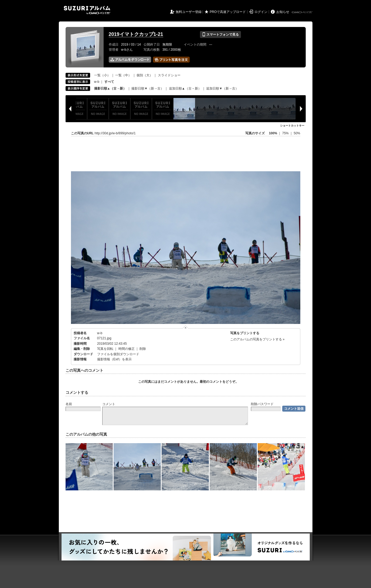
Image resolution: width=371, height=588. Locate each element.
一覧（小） (102, 75)
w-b (97, 82)
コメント (109, 404)
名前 (69, 404)
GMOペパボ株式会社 (302, 12)
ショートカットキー (292, 126)
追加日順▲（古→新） (185, 88)
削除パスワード (262, 404)
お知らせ (283, 12)
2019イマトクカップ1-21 (136, 34)
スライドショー (169, 75)
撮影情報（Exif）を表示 (114, 359)
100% (273, 133)
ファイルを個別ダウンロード (118, 354)
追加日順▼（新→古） (222, 88)
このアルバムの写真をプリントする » (257, 339)
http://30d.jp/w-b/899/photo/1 (115, 133)
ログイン (261, 12)
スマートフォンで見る (220, 35)
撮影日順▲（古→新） (110, 88)
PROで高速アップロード (228, 12)
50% (297, 133)
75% (286, 133)
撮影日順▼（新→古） (148, 88)
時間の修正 (127, 349)
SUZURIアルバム (87, 10)
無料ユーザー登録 (189, 12)
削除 (143, 349)
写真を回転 (105, 349)
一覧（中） (123, 75)
